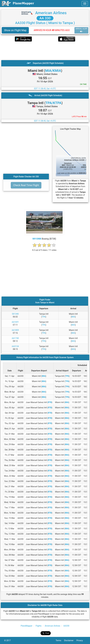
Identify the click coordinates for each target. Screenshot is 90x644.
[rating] (44, 249)
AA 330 (45, 18)
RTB (50, 402)
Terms (60, 640)
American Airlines (51, 13)
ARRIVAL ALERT (81, 30)
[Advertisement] (45, 51)
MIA (73, 317)
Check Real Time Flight (26, 185)
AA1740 (15, 338)
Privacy (81, 640)
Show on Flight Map (15, 30)
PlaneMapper (26, 626)
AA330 (66, 626)
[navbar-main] (85, 4)
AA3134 (15, 346)
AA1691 (15, 322)
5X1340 (15, 314)
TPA (44, 317)
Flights (39, 626)
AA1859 (15, 330)
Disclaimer (70, 640)
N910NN (37, 239)
